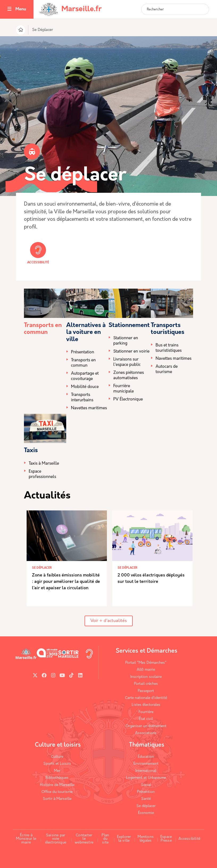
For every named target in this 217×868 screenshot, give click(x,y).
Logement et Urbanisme (146, 778)
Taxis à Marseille (44, 464)
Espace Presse (166, 839)
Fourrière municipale (124, 389)
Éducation (146, 757)
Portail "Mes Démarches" (146, 663)
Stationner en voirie (131, 352)
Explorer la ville (124, 839)
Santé (146, 799)
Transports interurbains (82, 398)
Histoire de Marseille (57, 785)
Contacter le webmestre (84, 839)
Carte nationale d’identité (146, 698)
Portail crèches (146, 684)
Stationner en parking (126, 341)
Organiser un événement (146, 726)
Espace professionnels (42, 474)
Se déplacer (146, 806)
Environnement (146, 764)
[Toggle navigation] (9, 9)
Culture (57, 757)
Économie (146, 813)
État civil (146, 719)
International (146, 771)
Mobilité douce (85, 387)
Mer (57, 771)
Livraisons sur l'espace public (127, 362)
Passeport (146, 691)
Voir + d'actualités (109, 621)
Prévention (146, 792)
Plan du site (105, 839)
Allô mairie (146, 670)
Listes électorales (146, 705)
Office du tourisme (57, 792)
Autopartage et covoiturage (85, 376)
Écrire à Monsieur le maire (26, 839)
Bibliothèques (57, 778)
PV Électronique (128, 400)
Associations (146, 733)
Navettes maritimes (89, 408)
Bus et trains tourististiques (169, 348)
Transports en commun (83, 363)
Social (146, 785)
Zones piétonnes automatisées (129, 376)
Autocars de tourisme (167, 369)
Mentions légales (146, 839)
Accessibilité (38, 253)
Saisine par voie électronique (56, 839)
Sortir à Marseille (57, 799)
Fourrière (146, 712)
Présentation (83, 352)
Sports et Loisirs (57, 764)
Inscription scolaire (146, 677)
